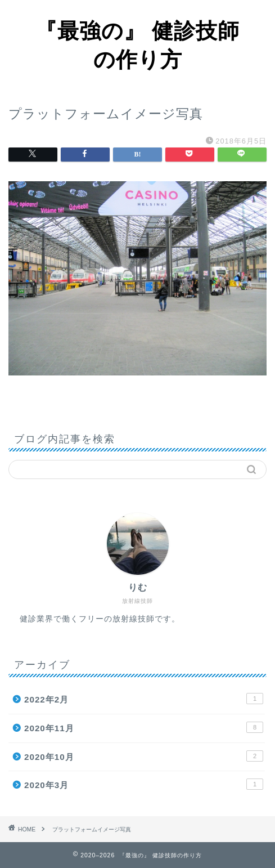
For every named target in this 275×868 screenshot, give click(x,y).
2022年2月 (144, 699)
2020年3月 (144, 784)
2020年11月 (144, 727)
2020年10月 (144, 756)
